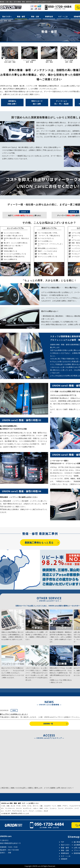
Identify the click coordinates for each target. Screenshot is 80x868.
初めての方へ (7, 17)
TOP (62, 842)
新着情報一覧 (48, 724)
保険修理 (64, 859)
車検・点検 (35, 17)
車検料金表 (49, 17)
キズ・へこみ (63, 17)
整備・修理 (21, 17)
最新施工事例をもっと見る (39, 543)
